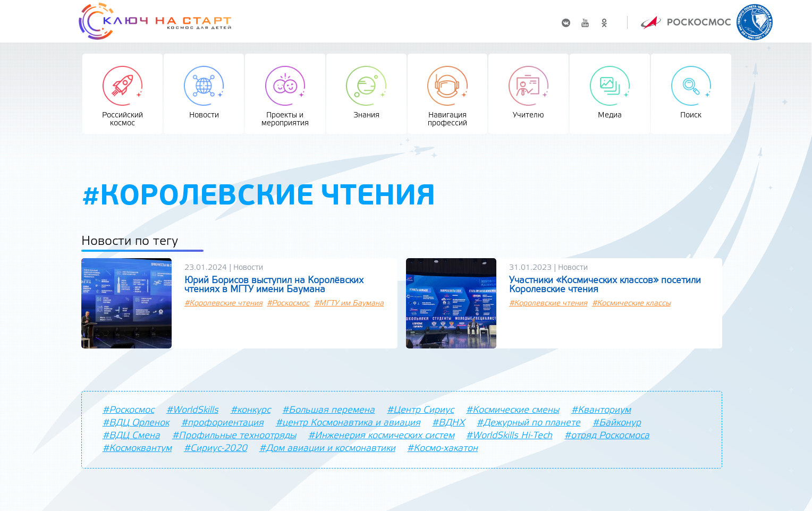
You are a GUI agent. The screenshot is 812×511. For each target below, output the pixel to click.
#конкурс (251, 410)
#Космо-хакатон (442, 448)
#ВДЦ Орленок (136, 423)
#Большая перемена (328, 410)
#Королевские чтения (223, 304)
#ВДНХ (448, 423)
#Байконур (617, 423)
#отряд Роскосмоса (607, 436)
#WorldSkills (192, 410)
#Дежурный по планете (528, 423)
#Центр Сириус (420, 410)
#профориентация (222, 423)
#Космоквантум (137, 448)
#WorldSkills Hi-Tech (509, 436)
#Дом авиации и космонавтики (327, 448)
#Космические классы (631, 304)
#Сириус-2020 (215, 448)
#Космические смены (513, 410)
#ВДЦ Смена (131, 436)
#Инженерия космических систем (381, 436)
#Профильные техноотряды (234, 436)
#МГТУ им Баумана (349, 304)
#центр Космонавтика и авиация (348, 423)
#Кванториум (601, 410)
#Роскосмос (288, 304)
